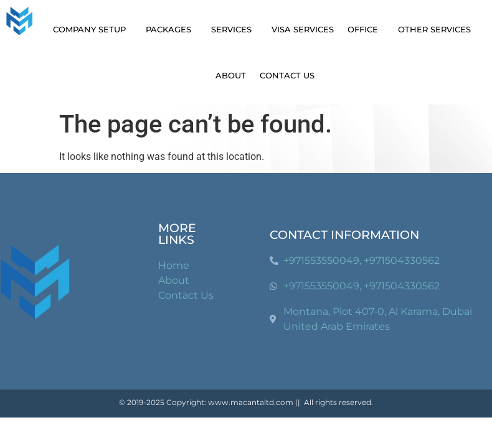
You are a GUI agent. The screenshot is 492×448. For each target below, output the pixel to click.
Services (234, 29)
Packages (172, 29)
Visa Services (303, 29)
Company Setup (92, 29)
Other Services (438, 29)
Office (366, 29)
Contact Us (287, 75)
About (231, 75)
